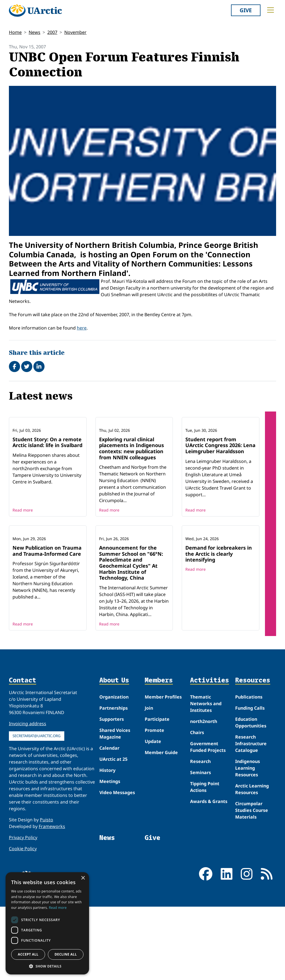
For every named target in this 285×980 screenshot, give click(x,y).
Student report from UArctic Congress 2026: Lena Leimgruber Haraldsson (220, 482)
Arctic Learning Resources (252, 862)
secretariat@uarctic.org (37, 809)
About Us (114, 753)
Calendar (109, 821)
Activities (210, 753)
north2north (204, 794)
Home (15, 32)
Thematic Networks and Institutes (206, 777)
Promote (154, 803)
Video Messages (117, 866)
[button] (47, 966)
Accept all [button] (28, 954)
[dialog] (47, 923)
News (35, 32)
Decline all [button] (66, 954)
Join (149, 781)
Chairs (197, 806)
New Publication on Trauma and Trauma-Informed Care (47, 624)
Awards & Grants (209, 874)
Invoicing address (28, 797)
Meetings (110, 854)
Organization (114, 770)
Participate (157, 792)
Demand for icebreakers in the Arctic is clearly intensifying (219, 627)
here (82, 328)
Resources (253, 753)
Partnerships (114, 781)
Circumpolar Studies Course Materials (252, 883)
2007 (52, 32)
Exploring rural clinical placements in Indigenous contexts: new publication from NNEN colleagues (132, 485)
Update (153, 814)
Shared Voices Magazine (115, 807)
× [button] (83, 878)
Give (246, 10)
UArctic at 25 (113, 832)
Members (159, 753)
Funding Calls (250, 781)
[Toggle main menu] (271, 10)
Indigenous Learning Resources (248, 841)
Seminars (201, 846)
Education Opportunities (251, 796)
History (107, 843)
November (75, 32)
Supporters (112, 792)
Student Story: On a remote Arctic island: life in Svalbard (47, 479)
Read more (23, 547)
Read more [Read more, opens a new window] (58, 908)
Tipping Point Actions (205, 860)
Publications (249, 770)
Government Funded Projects (208, 820)
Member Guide (161, 826)
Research (200, 834)
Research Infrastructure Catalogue (251, 817)
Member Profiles (163, 770)
